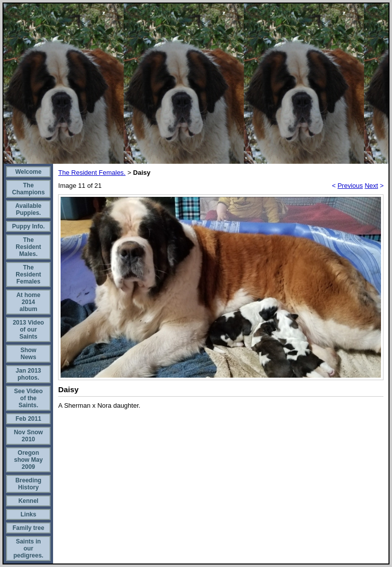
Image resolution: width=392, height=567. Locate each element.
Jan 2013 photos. (28, 374)
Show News (29, 354)
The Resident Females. (92, 173)
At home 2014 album (29, 302)
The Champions (28, 189)
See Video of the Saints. (28, 398)
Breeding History (29, 484)
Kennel (29, 501)
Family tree (28, 528)
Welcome (28, 172)
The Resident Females (28, 274)
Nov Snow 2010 (29, 436)
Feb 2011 (28, 419)
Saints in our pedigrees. (29, 548)
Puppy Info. (28, 226)
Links (28, 514)
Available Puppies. (29, 209)
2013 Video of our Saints (28, 330)
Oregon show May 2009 (28, 460)
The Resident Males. (28, 247)
